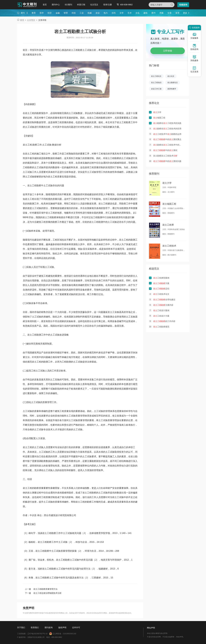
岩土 (27, 113)
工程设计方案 (161, 316)
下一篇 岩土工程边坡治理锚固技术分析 (43, 593)
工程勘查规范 (161, 327)
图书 (154, 13)
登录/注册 (108, 5)
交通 (169, 13)
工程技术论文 (161, 294)
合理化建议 (164, 300)
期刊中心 (56, 5)
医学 (42, 13)
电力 (106, 13)
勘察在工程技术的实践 (167, 123)
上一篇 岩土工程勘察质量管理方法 (41, 589)
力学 (157, 112)
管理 (66, 13)
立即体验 (168, 51)
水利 (114, 13)
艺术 (130, 13)
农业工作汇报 (156, 89)
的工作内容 (164, 321)
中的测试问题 (167, 161)
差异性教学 (172, 89)
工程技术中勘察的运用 (167, 134)
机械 (90, 13)
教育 (34, 13)
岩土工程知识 (156, 83)
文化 (137, 13)
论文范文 (94, 5)
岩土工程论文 (156, 76)
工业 (82, 13)
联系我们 (35, 627)
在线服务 (194, 28)
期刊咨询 (49, 627)
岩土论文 (171, 76)
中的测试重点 (167, 139)
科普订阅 (81, 5)
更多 (185, 13)
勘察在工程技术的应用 (167, 129)
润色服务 (194, 58)
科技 (74, 13)
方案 (161, 283)
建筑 (146, 13)
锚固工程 (159, 118)
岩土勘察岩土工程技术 (165, 156)
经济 (50, 13)
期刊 (23, 13)
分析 (66, 172)
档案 (162, 13)
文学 (122, 13)
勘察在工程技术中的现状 (168, 145)
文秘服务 (194, 36)
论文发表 (194, 69)
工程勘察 (115, 158)
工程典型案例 (161, 278)
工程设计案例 (161, 310)
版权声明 (62, 627)
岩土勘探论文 (173, 83)
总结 (161, 289)
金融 (58, 13)
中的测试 (165, 150)
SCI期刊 (68, 5)
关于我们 (21, 627)
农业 (98, 13)
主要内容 (163, 305)
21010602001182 (70, 634)
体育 (177, 13)
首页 (45, 5)
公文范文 (31, 20)
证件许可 (76, 627)
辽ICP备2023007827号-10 (37, 634)
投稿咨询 (183, 5)
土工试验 (126, 158)
